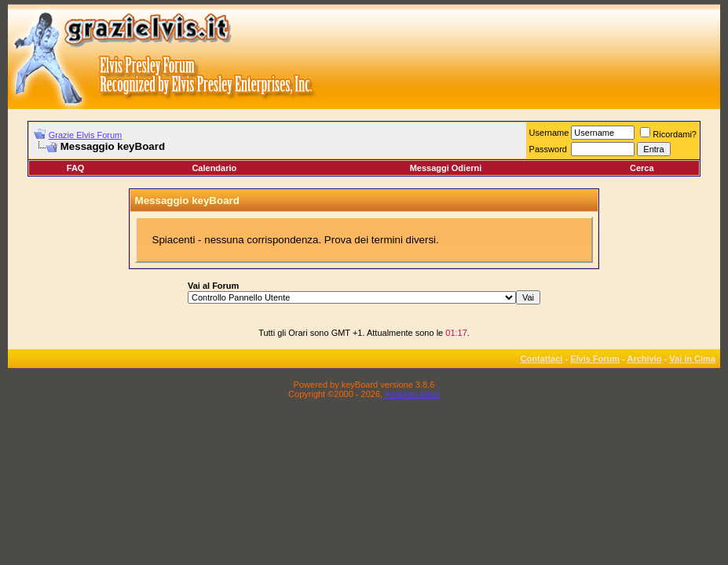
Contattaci (542, 359)
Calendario (214, 168)
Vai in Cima (692, 359)
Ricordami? (668, 134)
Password (548, 149)
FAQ (76, 168)
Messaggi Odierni (446, 168)
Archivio (645, 359)
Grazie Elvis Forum (86, 135)
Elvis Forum (595, 359)
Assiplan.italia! (412, 394)
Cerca (642, 168)
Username (549, 133)
